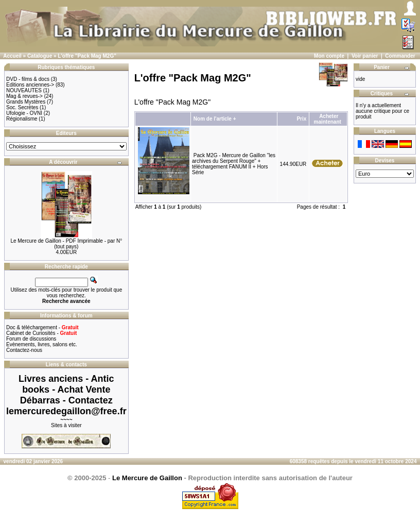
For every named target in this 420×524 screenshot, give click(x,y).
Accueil (12, 56)
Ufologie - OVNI (24, 113)
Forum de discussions (31, 339)
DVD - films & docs (28, 79)
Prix (301, 119)
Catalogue (40, 56)
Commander (400, 56)
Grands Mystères (26, 102)
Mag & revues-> (24, 96)
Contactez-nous (24, 350)
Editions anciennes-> (30, 85)
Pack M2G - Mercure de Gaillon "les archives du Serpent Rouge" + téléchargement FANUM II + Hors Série (234, 164)
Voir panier (365, 56)
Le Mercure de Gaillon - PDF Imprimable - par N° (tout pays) (66, 244)
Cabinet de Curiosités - (41, 333)
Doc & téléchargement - (42, 327)
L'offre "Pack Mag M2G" (87, 56)
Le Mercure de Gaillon (147, 478)
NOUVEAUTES (24, 90)
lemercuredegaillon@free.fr (66, 411)
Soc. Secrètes (22, 107)
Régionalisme (22, 119)
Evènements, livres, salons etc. (42, 344)
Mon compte (329, 56)
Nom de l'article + (215, 119)
